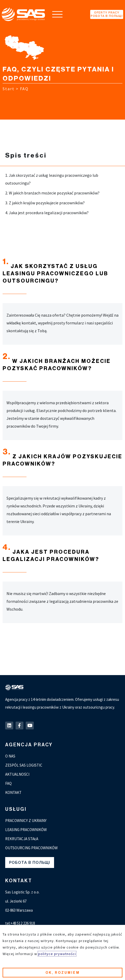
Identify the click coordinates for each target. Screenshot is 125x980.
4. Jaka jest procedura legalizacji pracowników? (47, 213)
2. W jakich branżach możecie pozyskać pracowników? (52, 193)
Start (9, 89)
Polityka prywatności (23, 971)
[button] (58, 14)
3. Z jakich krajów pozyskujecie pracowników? (45, 203)
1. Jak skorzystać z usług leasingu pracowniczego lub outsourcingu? (52, 179)
